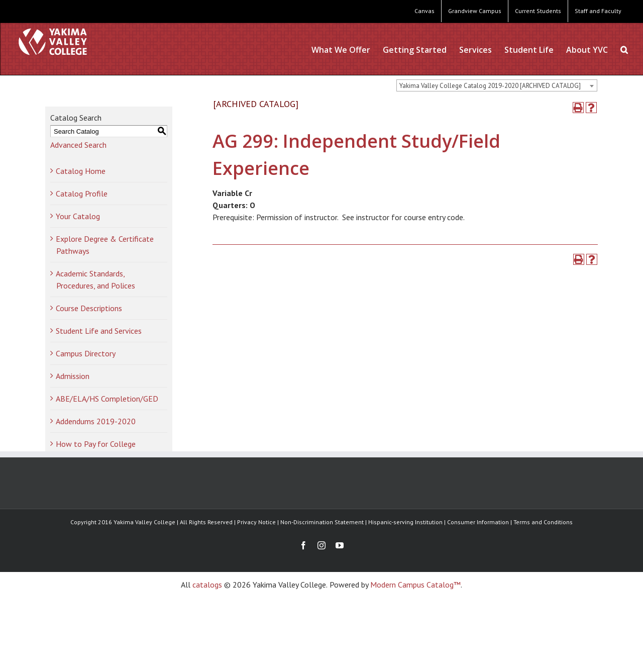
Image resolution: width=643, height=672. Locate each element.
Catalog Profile (82, 194)
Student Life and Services (99, 331)
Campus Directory (86, 353)
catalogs (207, 585)
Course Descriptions (89, 308)
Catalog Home (81, 171)
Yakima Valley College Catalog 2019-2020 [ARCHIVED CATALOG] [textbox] (490, 86)
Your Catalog (78, 216)
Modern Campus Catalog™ (415, 585)
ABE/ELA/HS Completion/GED (107, 399)
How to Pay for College (96, 444)
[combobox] (497, 85)
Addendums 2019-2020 (96, 421)
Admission (73, 376)
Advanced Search (78, 145)
